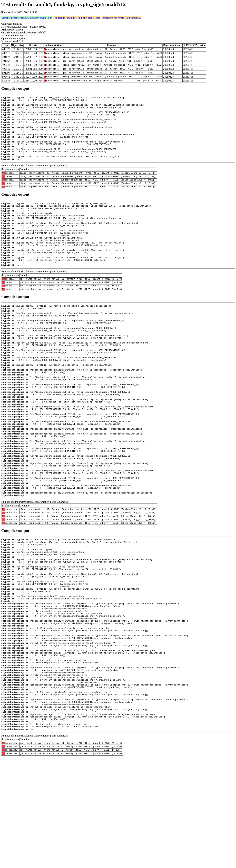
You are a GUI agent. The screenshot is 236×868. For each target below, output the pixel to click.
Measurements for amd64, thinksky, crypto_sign (27, 18)
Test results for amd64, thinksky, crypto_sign (77, 18)
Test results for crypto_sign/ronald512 (121, 18)
